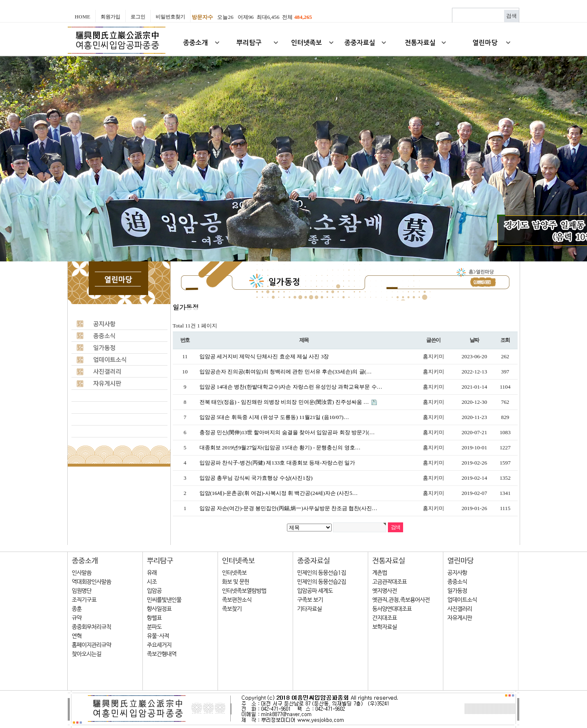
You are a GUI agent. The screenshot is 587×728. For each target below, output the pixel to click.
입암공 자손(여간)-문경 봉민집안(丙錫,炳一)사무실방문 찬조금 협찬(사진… (289, 508)
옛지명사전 (385, 591)
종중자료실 (314, 561)
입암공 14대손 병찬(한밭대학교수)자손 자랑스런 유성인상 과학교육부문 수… (291, 387)
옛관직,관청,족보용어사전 (401, 600)
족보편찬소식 (237, 600)
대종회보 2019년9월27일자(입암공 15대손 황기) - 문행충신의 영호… (280, 448)
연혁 (77, 636)
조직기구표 (84, 600)
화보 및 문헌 (236, 582)
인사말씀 (82, 573)
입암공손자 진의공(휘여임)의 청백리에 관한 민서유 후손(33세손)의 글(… (286, 372)
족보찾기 (232, 609)
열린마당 (461, 561)
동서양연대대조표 (392, 609)
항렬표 (154, 618)
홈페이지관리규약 (92, 645)
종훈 (77, 609)
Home (83, 17)
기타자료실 (310, 609)
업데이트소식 (462, 600)
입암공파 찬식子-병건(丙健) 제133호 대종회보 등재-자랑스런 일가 (277, 463)
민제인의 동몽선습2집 (322, 582)
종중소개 (85, 561)
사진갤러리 (460, 609)
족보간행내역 (162, 654)
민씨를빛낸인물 (164, 600)
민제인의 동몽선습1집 (322, 573)
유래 (152, 573)
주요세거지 (159, 645)
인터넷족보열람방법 (244, 591)
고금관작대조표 (390, 582)
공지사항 (457, 573)
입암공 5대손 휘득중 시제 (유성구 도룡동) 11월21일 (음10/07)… (274, 417)
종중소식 (457, 582)
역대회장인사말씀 (92, 582)
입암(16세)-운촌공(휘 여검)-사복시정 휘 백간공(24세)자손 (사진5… (279, 493)
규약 (77, 618)
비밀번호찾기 (170, 17)
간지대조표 (385, 618)
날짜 (474, 340)
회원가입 (110, 17)
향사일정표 (159, 609)
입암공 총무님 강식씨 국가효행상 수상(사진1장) (256, 478)
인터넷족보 (238, 561)
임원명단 (82, 591)
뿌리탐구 (160, 561)
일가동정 (457, 591)
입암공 (154, 591)
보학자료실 (385, 627)
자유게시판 (460, 618)
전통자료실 (389, 561)
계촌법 (380, 573)
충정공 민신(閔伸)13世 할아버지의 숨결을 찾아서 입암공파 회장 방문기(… (287, 432)
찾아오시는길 (87, 654)
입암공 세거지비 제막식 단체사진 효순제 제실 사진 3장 (264, 356)
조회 (505, 340)
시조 (152, 582)
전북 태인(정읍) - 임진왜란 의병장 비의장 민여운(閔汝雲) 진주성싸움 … (285, 402)
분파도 (154, 627)
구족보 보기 (310, 600)
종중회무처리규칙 (92, 627)
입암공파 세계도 (315, 591)
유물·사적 (158, 636)
